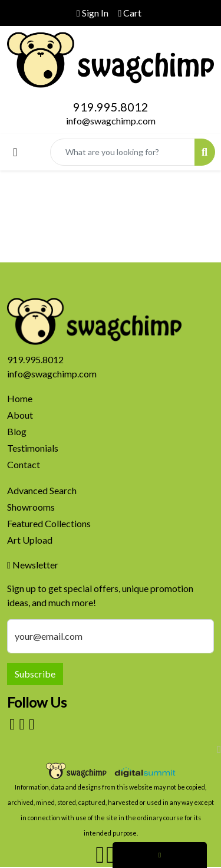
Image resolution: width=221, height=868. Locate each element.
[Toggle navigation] (15, 152)
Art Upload (30, 540)
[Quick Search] (123, 152)
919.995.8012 (111, 107)
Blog (17, 431)
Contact (24, 464)
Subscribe (35, 674)
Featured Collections (49, 523)
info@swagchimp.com (111, 121)
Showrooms (31, 507)
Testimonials (33, 448)
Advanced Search (42, 490)
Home (20, 398)
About (20, 415)
